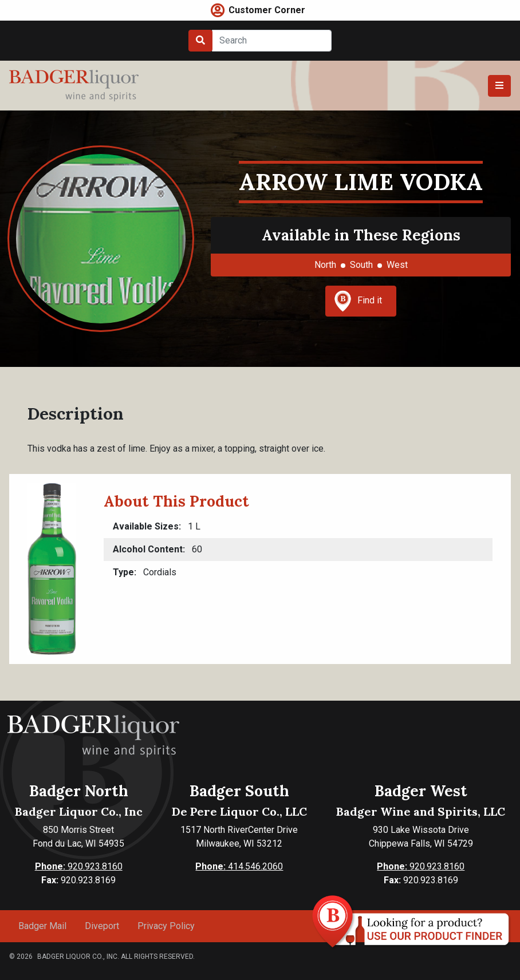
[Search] (272, 41)
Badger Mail (42, 926)
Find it (358, 301)
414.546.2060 (239, 866)
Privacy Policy (166, 926)
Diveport (102, 926)
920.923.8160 (79, 866)
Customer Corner (267, 10)
